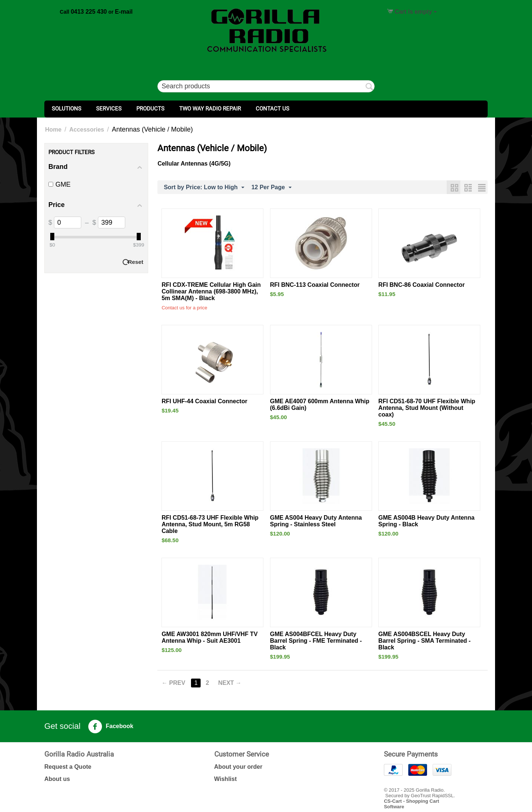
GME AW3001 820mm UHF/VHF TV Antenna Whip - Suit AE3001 (209, 637)
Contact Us (272, 109)
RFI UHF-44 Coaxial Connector (204, 401)
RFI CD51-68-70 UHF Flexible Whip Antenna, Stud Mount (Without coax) (427, 408)
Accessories (86, 130)
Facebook (111, 727)
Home (53, 130)
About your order (238, 767)
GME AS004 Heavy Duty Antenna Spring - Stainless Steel (316, 521)
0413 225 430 (89, 12)
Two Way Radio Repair (210, 109)
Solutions (66, 109)
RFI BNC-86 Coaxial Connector (422, 285)
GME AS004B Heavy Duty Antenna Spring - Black (426, 521)
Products (150, 109)
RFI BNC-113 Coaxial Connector (315, 285)
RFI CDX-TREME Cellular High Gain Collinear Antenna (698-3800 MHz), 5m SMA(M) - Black (211, 291)
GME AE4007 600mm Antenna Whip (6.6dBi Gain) (320, 405)
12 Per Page (271, 188)
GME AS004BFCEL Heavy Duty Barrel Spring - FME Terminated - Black (316, 641)
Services (109, 109)
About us (57, 779)
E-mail (124, 12)
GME (59, 184)
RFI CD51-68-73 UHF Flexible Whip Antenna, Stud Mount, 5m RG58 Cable (210, 524)
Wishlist (226, 779)
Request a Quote (68, 767)
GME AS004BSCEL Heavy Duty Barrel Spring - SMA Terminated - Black (424, 641)
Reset (136, 262)
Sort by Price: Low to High (204, 188)
